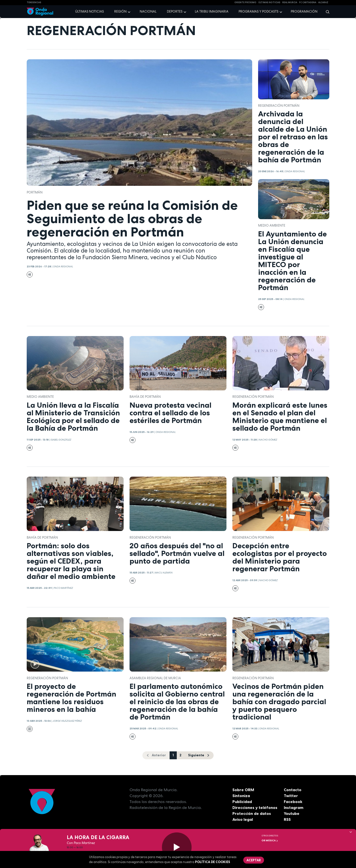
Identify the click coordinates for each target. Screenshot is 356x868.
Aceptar (254, 860)
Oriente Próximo (245, 2)
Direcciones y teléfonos (255, 807)
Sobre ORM (243, 790)
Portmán (35, 192)
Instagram (294, 807)
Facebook (293, 802)
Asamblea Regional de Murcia (155, 678)
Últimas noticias (89, 11)
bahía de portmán (145, 397)
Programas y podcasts (258, 11)
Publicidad (242, 802)
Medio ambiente (272, 225)
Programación (304, 11)
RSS (287, 819)
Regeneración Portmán (279, 106)
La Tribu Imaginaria (212, 11)
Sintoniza (241, 796)
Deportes (175, 11)
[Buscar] (326, 12)
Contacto (293, 790)
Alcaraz (323, 2)
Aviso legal (243, 819)
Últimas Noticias (269, 2)
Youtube (292, 813)
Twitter (291, 796)
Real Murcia (290, 2)
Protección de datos (252, 813)
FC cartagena (308, 2)
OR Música (270, 840)
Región (120, 11)
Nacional (148, 11)
